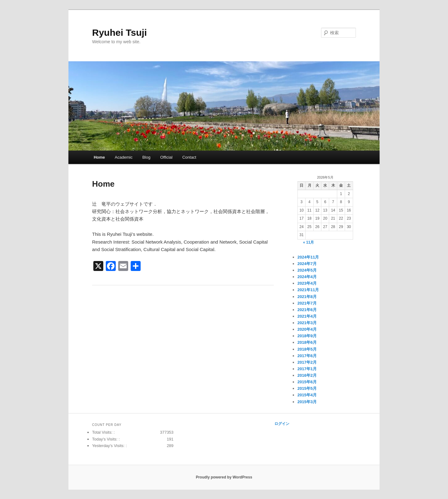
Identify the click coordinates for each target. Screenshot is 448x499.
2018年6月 (307, 342)
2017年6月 (307, 356)
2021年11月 (308, 290)
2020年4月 (307, 329)
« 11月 (308, 242)
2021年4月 (307, 316)
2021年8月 (307, 297)
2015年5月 (307, 388)
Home (99, 157)
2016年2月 (307, 375)
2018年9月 (307, 336)
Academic (124, 157)
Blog (146, 157)
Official (166, 157)
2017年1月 (307, 369)
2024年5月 (307, 270)
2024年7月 (307, 264)
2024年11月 (308, 257)
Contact (189, 157)
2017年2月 (307, 362)
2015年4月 (307, 395)
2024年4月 (307, 277)
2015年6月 (307, 382)
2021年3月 (307, 323)
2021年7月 (307, 303)
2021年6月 (307, 310)
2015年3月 (307, 402)
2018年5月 (307, 349)
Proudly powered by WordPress (224, 477)
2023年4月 (307, 283)
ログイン (282, 424)
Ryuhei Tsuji (119, 33)
